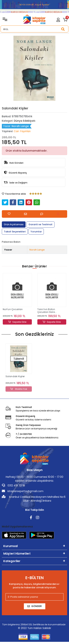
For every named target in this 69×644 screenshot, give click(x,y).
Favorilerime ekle (14, 194)
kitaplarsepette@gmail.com (23, 491)
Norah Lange (37, 250)
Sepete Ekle (17, 322)
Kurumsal (10, 546)
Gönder (34, 606)
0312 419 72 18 (13, 485)
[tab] (14, 225)
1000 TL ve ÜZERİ (38, 12)
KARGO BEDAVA (21, 12)
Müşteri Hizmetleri (17, 554)
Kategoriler (12, 561)
